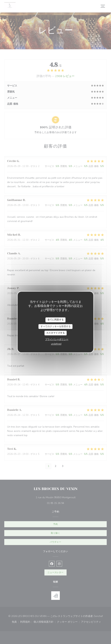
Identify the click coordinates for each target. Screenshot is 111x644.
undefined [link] (56, 344)
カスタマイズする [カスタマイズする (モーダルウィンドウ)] (55, 333)
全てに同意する (56, 320)
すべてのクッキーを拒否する (56, 326)
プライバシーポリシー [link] (57, 339)
